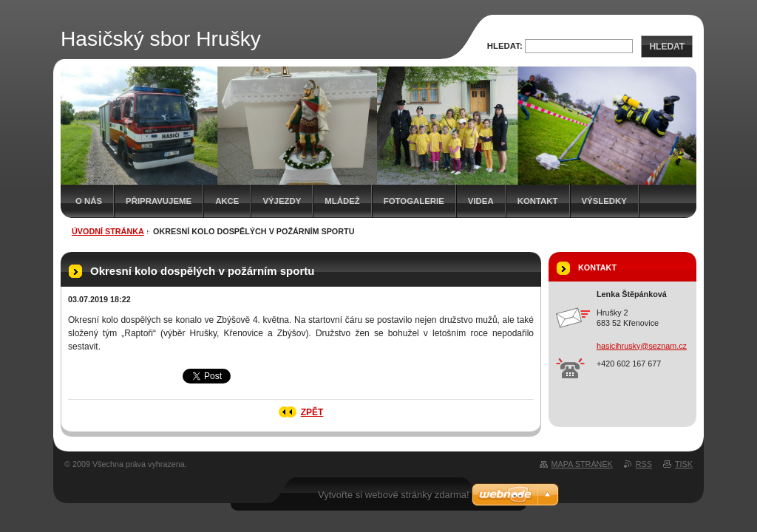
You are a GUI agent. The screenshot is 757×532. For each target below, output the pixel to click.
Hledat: (505, 46)
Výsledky (604, 201)
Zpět (312, 412)
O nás (89, 201)
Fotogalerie (414, 201)
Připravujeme (159, 201)
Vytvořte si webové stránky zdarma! (394, 495)
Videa (481, 201)
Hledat (667, 47)
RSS (644, 464)
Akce (227, 201)
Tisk (684, 464)
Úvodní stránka (108, 231)
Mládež (342, 201)
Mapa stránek (582, 464)
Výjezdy (282, 201)
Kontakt (538, 201)
